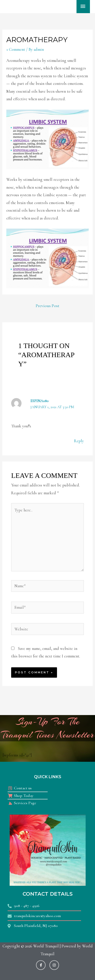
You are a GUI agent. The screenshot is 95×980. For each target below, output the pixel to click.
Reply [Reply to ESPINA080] (79, 441)
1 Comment (16, 50)
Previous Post (48, 306)
